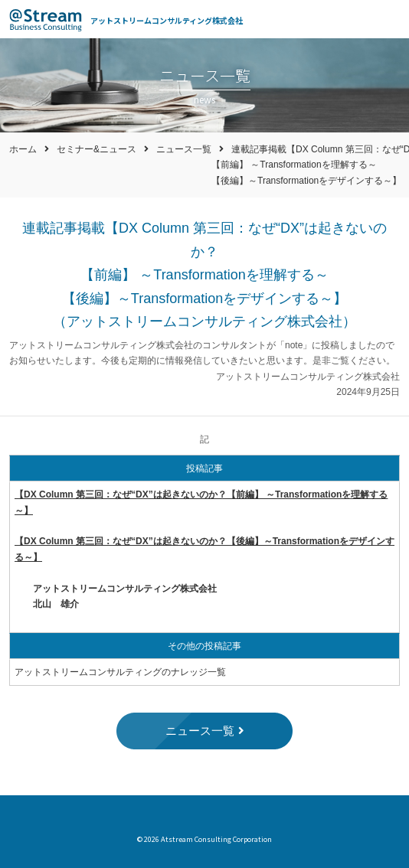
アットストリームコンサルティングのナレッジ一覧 (120, 672)
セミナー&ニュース (97, 149)
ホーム (23, 149)
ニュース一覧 (184, 149)
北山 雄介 (56, 604)
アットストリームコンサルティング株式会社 (167, 20)
